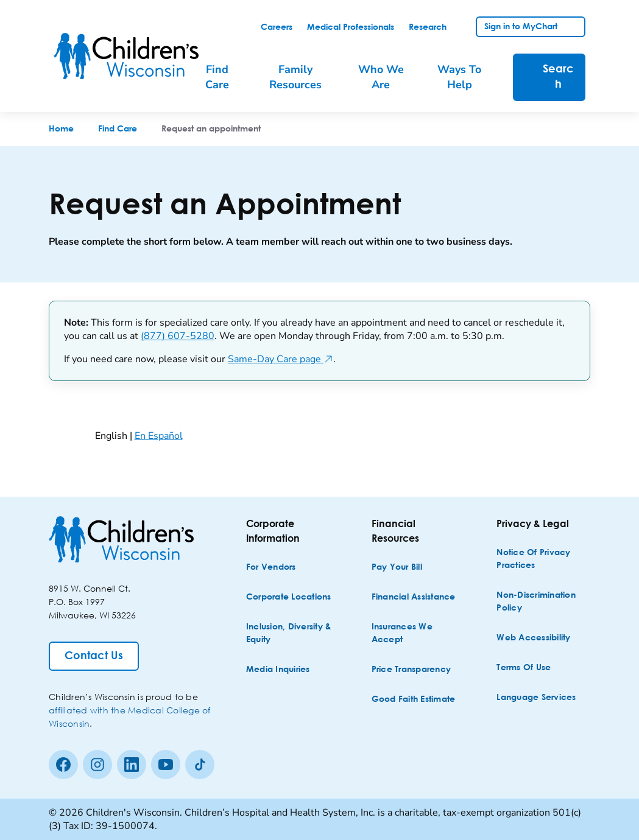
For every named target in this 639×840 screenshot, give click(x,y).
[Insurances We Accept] (417, 634)
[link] (277, 27)
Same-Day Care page (281, 359)
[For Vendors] (271, 568)
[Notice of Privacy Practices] (542, 559)
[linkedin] (132, 765)
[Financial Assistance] (414, 597)
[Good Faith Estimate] (414, 700)
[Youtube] (166, 765)
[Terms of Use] (524, 668)
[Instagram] (97, 765)
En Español (159, 436)
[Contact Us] (94, 656)
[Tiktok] (200, 765)
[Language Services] (536, 698)
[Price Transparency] (411, 670)
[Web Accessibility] (533, 638)
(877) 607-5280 (178, 336)
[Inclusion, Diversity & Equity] (292, 634)
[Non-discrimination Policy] (542, 602)
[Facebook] (63, 765)
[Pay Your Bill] (397, 568)
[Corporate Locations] (289, 597)
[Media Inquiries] (278, 670)
